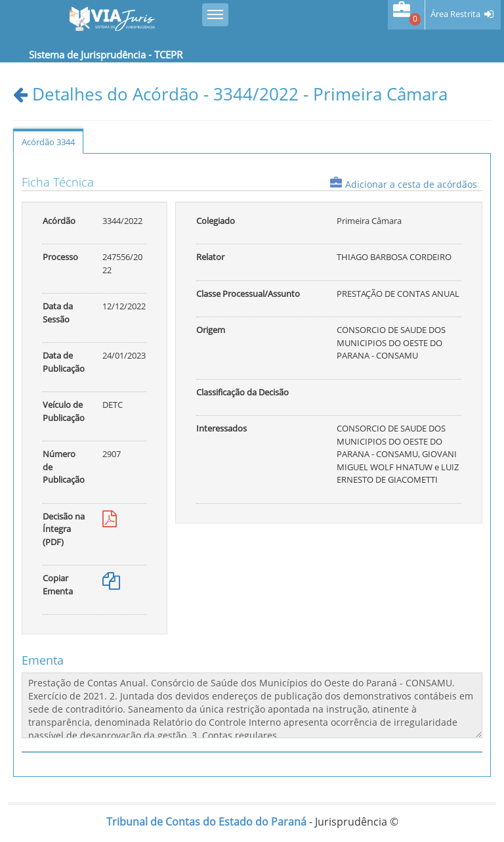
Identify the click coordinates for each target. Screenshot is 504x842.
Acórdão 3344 (48, 142)
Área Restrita (455, 14)
